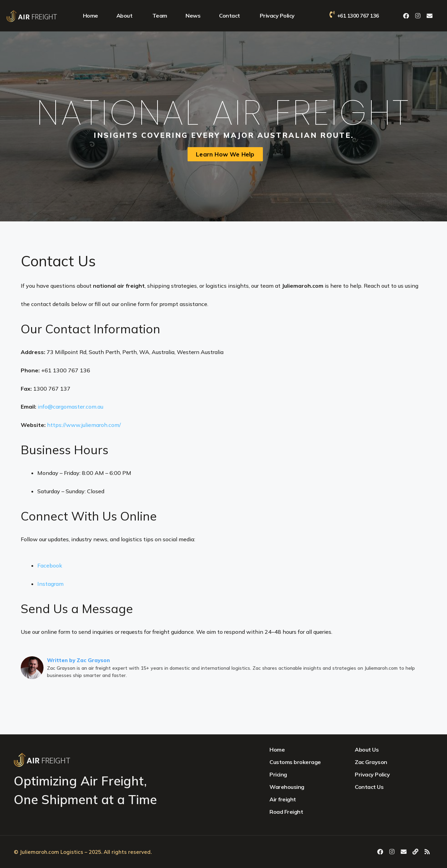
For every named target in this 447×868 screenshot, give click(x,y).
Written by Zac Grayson (78, 660)
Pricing (278, 774)
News (193, 16)
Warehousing (287, 787)
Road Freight (286, 812)
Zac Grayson (371, 762)
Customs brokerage (295, 762)
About (125, 16)
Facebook (50, 565)
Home (91, 16)
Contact (230, 16)
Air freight (283, 799)
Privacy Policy (277, 16)
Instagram (50, 584)
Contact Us (369, 787)
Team (160, 16)
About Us (367, 750)
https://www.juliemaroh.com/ (84, 425)
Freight (37, 17)
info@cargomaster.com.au (70, 407)
